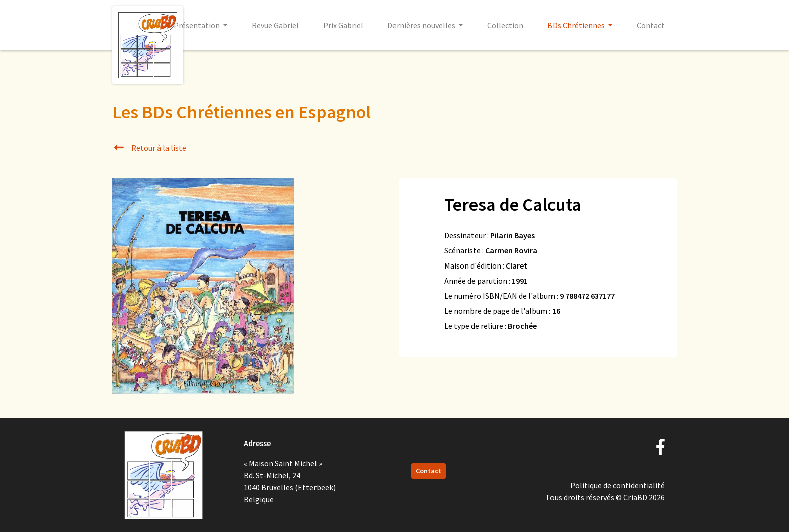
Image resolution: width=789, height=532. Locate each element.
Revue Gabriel (275, 25)
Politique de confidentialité (617, 485)
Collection (505, 25)
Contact (651, 25)
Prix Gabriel (343, 25)
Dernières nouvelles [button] (422, 25)
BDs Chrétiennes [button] (577, 25)
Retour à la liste (149, 148)
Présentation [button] (198, 25)
